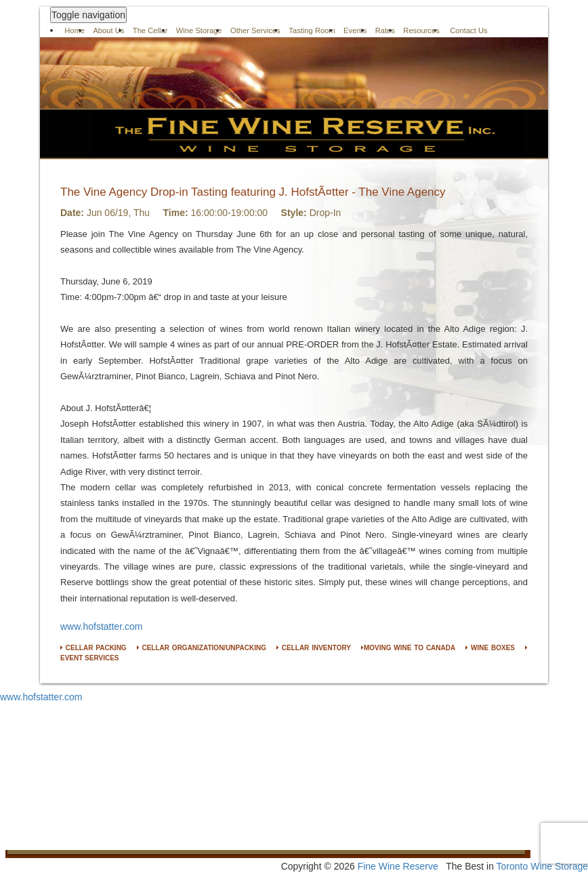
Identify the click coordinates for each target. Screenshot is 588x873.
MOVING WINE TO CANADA (408, 648)
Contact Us (469, 30)
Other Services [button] (255, 30)
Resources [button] (421, 30)
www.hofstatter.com (101, 626)
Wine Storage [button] (199, 30)
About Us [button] (108, 30)
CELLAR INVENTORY (314, 648)
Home (75, 30)
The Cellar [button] (150, 30)
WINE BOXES (490, 648)
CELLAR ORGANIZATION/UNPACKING (202, 648)
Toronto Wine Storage (542, 866)
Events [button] (355, 30)
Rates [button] (385, 30)
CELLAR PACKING (93, 648)
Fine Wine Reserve (398, 866)
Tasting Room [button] (312, 30)
